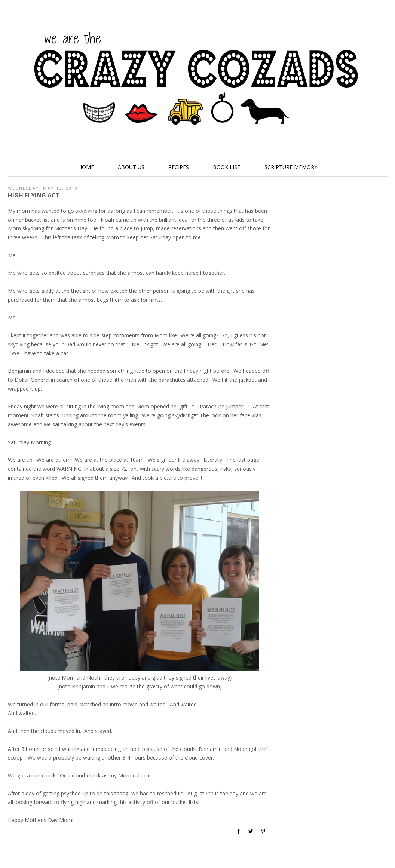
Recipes (179, 167)
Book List (227, 167)
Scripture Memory (291, 167)
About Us (131, 167)
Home (86, 167)
